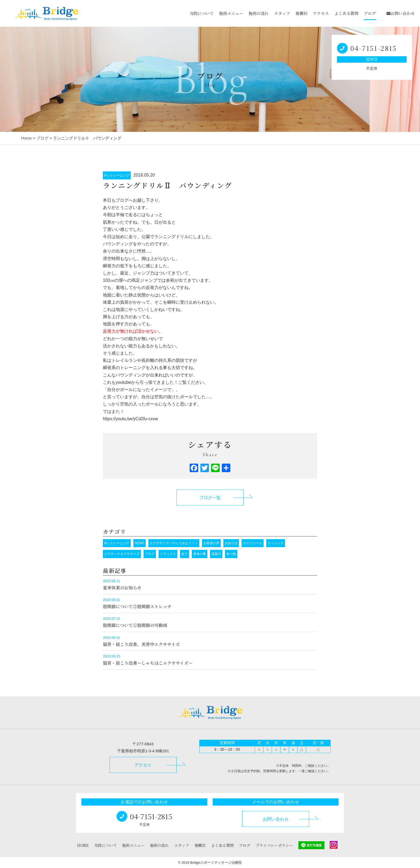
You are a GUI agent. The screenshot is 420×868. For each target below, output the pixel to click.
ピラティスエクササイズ (122, 554)
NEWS (140, 543)
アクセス (321, 13)
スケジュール (253, 543)
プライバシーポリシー (274, 845)
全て (185, 554)
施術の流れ (259, 13)
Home (26, 138)
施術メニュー (231, 13)
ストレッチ (276, 543)
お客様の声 (211, 543)
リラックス (168, 554)
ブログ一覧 (210, 498)
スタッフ (282, 13)
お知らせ (231, 543)
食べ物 (231, 554)
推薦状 (301, 13)
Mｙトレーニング (117, 175)
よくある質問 (346, 13)
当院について (202, 13)
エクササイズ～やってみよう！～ (174, 543)
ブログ (370, 13)
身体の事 (200, 554)
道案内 (216, 554)
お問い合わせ (401, 13)
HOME (83, 845)
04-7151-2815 (374, 48)
